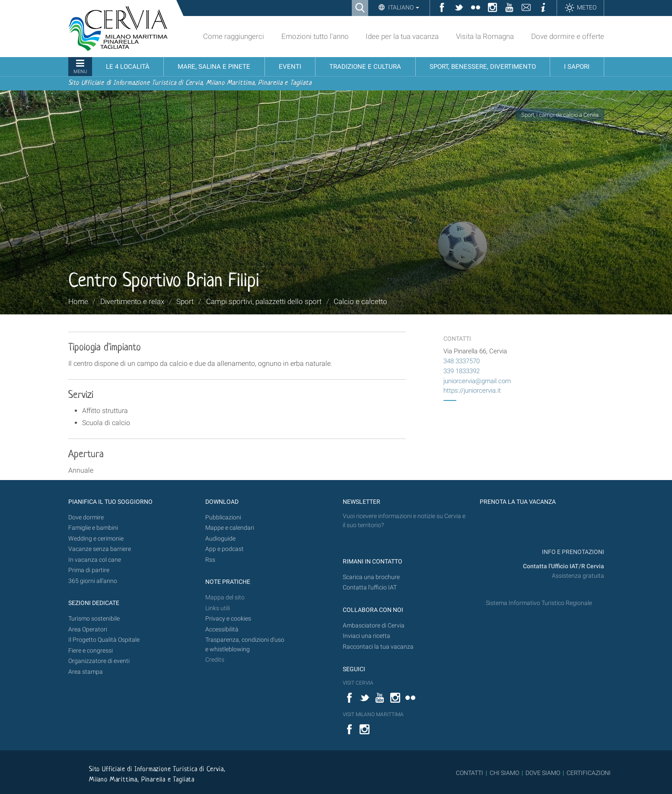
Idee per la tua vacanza (402, 36)
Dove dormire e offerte (568, 36)
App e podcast (225, 549)
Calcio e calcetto (360, 301)
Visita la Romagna (485, 36)
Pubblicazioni (223, 517)
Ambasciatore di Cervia (374, 626)
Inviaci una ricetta (366, 636)
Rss (210, 560)
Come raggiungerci (234, 36)
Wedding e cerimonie (96, 539)
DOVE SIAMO (542, 773)
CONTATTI (470, 773)
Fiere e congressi (91, 651)
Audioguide (220, 539)
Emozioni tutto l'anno (315, 36)
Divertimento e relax (132, 301)
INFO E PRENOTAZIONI (572, 552)
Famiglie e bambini (93, 528)
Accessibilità (222, 629)
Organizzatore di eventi (99, 661)
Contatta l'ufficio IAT (370, 587)
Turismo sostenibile (94, 619)
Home (78, 301)
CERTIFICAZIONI (589, 773)
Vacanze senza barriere (100, 549)
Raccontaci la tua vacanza (378, 647)
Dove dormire (86, 517)
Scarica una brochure (371, 577)
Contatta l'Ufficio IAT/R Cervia (564, 566)
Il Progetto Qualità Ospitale (104, 640)
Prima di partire (89, 570)
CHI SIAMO (504, 773)
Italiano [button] (403, 7)
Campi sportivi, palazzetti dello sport (264, 301)
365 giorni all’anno (93, 581)
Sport (185, 301)
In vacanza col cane (95, 560)
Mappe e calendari (230, 528)
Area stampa (86, 672)
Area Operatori (88, 629)
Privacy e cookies (228, 619)
